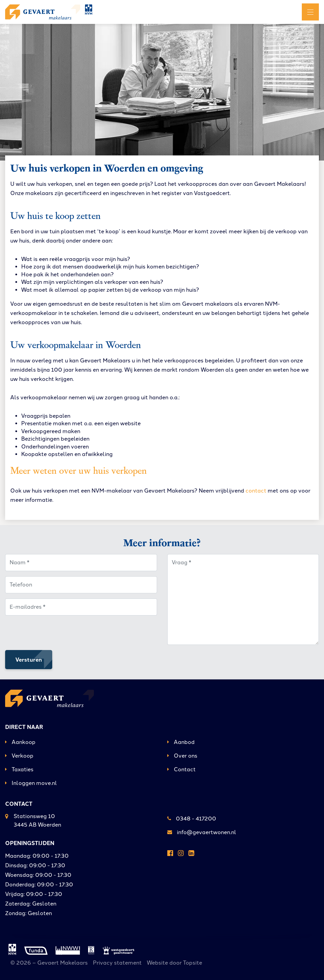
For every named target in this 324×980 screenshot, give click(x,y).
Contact (181, 769)
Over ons (182, 756)
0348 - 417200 (192, 819)
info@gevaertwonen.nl (202, 832)
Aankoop (20, 742)
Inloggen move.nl (31, 783)
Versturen (29, 659)
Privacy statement (117, 963)
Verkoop (19, 756)
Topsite (193, 963)
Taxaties (19, 769)
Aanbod (181, 742)
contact (256, 491)
